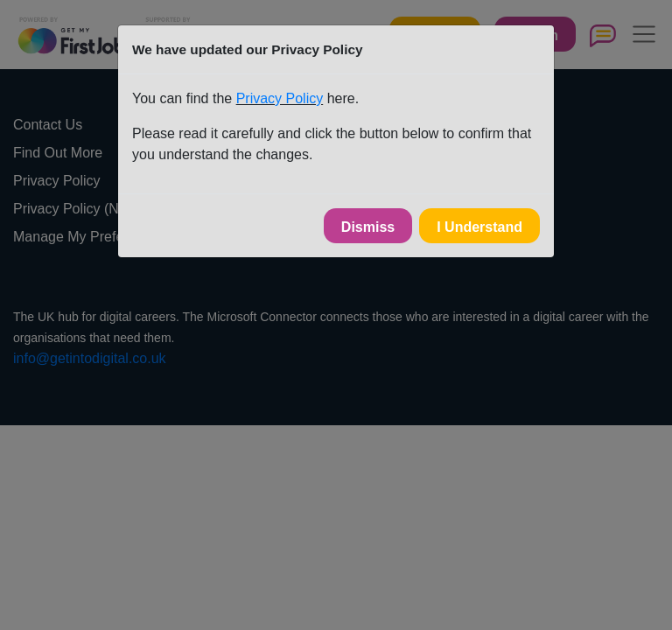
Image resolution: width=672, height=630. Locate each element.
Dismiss (368, 227)
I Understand (479, 227)
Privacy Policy (280, 98)
